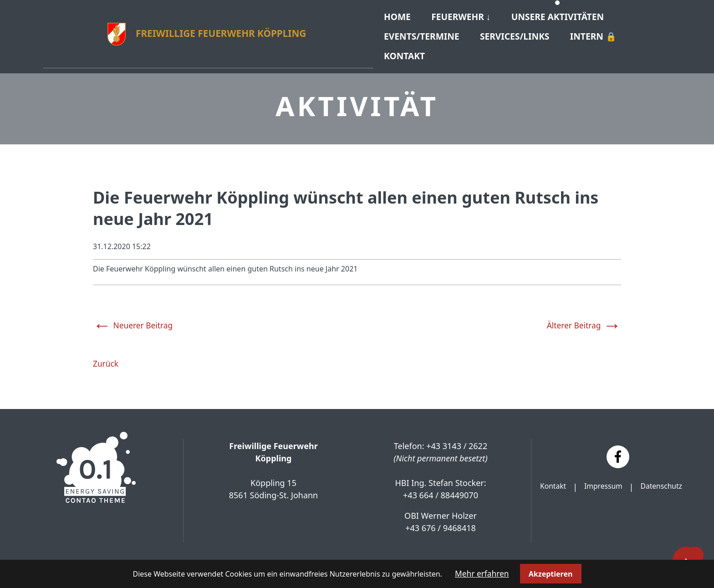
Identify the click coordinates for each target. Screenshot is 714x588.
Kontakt (578, 468)
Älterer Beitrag (586, 305)
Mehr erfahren (482, 574)
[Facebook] (618, 438)
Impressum (633, 468)
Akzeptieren (548, 574)
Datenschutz (611, 480)
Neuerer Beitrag (130, 305)
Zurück (105, 345)
